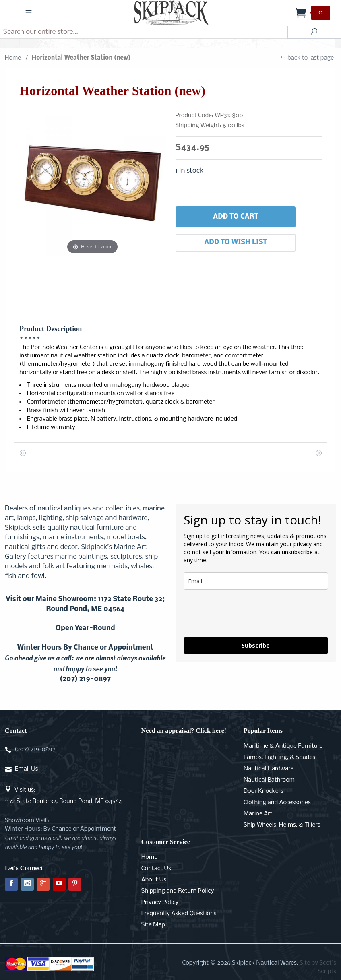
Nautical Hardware (269, 769)
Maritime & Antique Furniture (283, 746)
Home (13, 58)
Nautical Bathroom (269, 780)
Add (236, 217)
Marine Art (258, 814)
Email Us (26, 769)
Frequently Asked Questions (179, 914)
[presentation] (245, 613)
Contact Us (156, 869)
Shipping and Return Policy (178, 891)
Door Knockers (263, 791)
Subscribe (256, 645)
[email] (256, 581)
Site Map (153, 925)
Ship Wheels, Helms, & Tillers (282, 825)
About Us (154, 880)
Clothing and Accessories (277, 803)
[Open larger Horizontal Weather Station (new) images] (93, 183)
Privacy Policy (160, 902)
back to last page (307, 58)
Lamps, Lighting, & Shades (279, 757)
